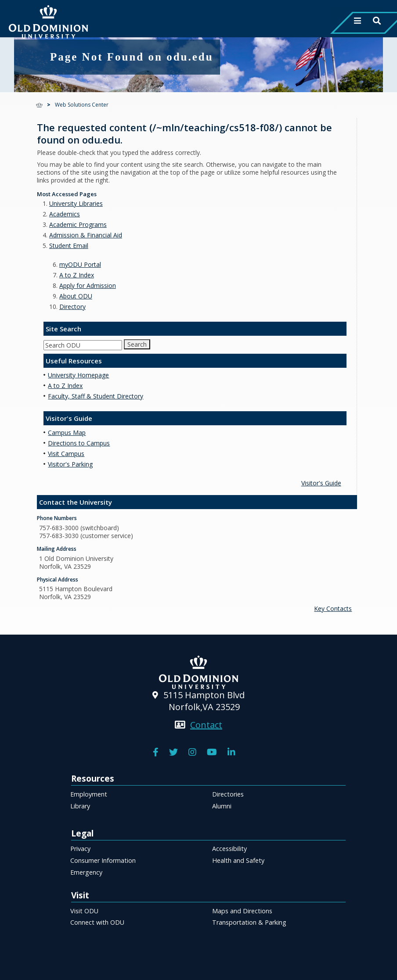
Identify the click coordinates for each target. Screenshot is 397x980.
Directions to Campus (79, 443)
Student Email (69, 246)
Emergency (86, 872)
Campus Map (67, 433)
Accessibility (229, 849)
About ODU (76, 296)
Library (80, 806)
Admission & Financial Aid (86, 235)
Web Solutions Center (82, 105)
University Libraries (76, 203)
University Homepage (78, 375)
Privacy (80, 849)
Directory (72, 307)
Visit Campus (66, 454)
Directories (228, 794)
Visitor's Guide (321, 483)
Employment (89, 794)
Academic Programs (78, 224)
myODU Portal (80, 264)
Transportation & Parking (249, 922)
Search (137, 344)
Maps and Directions (242, 911)
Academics (65, 214)
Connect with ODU (97, 922)
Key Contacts (333, 608)
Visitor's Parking (70, 464)
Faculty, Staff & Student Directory (96, 396)
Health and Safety (238, 860)
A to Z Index (77, 275)
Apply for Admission (88, 285)
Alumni (222, 806)
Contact (206, 725)
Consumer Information (103, 860)
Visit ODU (84, 911)
